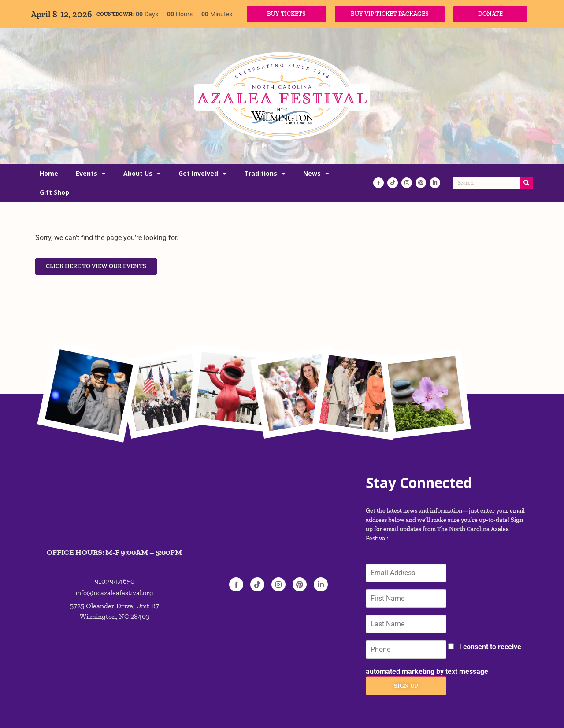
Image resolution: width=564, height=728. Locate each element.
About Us (142, 174)
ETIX (166, 712)
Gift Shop (54, 192)
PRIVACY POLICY (495, 712)
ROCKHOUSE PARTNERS (111, 712)
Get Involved (202, 174)
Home (49, 173)
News (316, 174)
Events (91, 174)
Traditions (265, 174)
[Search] (527, 183)
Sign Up (405, 648)
